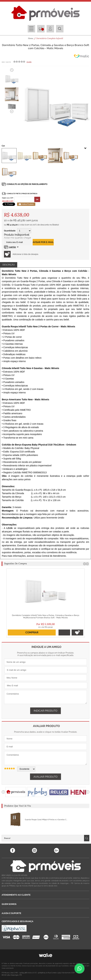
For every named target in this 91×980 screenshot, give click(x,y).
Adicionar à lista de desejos (21, 254)
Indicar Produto (26, 204)
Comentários (45, 697)
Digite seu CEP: (8, 198)
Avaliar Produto (45, 777)
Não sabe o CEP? (8, 201)
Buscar (87, 838)
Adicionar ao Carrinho (64, 633)
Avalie (29, 62)
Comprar (32, 632)
